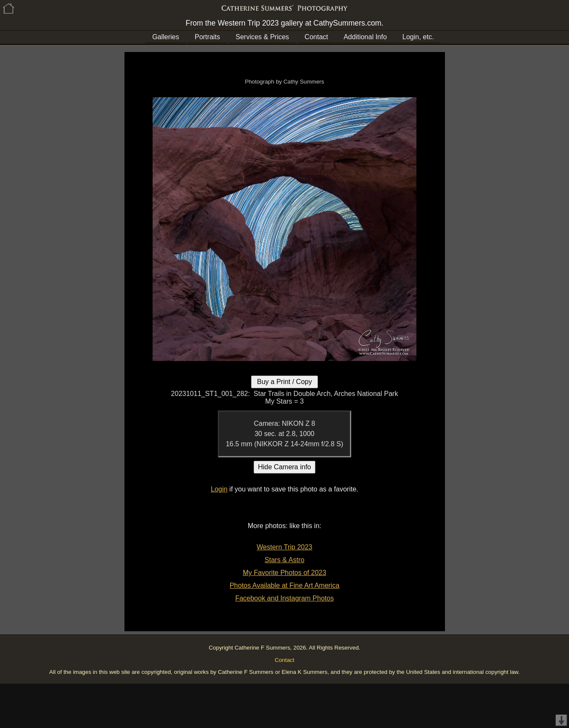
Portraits (208, 37)
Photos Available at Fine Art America (285, 585)
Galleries (166, 37)
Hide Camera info (284, 467)
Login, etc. (418, 37)
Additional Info (365, 37)
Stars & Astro (284, 560)
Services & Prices (262, 37)
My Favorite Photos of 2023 (285, 573)
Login (219, 489)
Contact (316, 37)
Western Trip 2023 (284, 547)
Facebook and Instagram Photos (284, 598)
